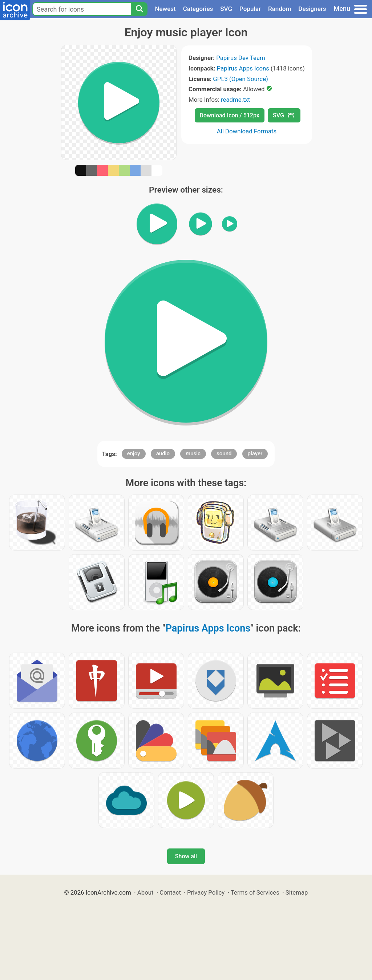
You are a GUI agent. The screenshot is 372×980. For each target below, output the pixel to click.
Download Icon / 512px (230, 115)
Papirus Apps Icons (243, 68)
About (145, 892)
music (193, 453)
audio (163, 453)
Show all (186, 856)
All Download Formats (247, 131)
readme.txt (235, 100)
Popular (250, 9)
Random (280, 9)
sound (224, 453)
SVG (226, 9)
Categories (198, 9)
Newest (165, 9)
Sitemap (297, 892)
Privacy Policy (206, 892)
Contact (170, 892)
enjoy (134, 453)
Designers (312, 9)
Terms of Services (255, 892)
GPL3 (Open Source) (240, 79)
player (255, 453)
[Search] (139, 9)
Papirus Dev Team (241, 58)
